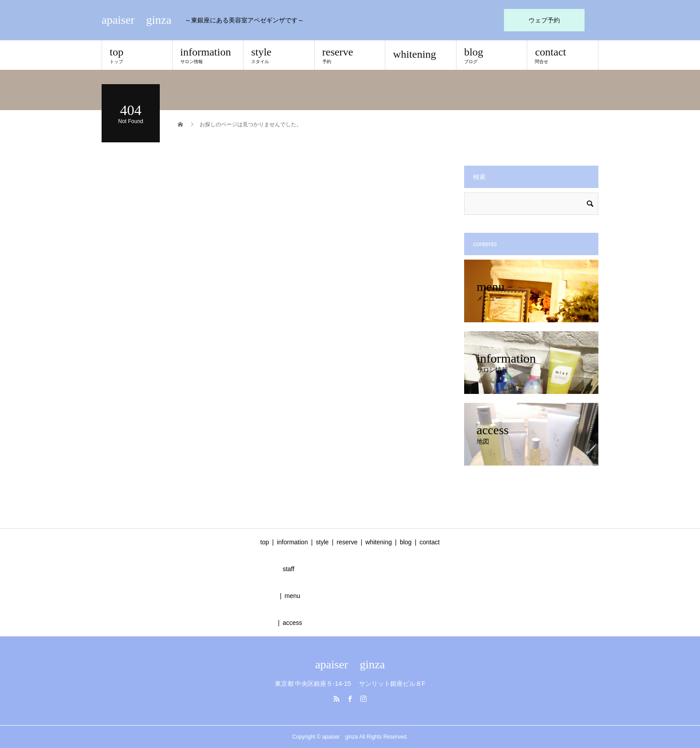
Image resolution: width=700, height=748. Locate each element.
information (208, 55)
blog (492, 55)
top (137, 55)
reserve (350, 55)
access (293, 623)
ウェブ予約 (544, 20)
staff (288, 569)
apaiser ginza (137, 20)
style (279, 55)
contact (563, 55)
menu (292, 596)
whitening (414, 54)
